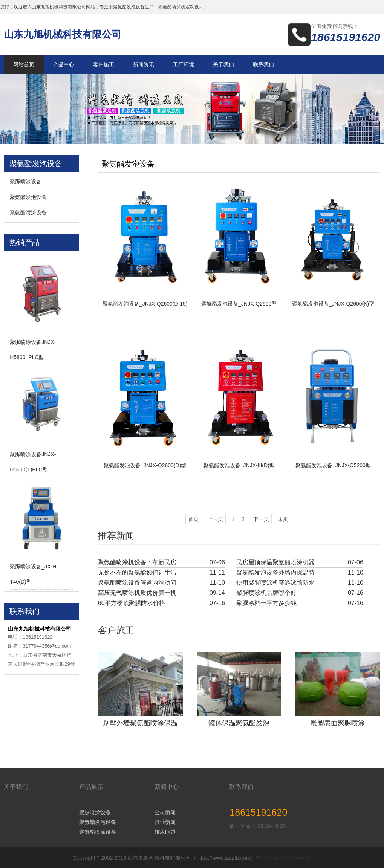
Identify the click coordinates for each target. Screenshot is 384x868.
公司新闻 (165, 811)
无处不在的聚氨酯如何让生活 (137, 572)
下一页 (261, 519)
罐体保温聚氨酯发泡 (239, 722)
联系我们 (263, 64)
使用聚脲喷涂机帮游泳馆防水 (275, 583)
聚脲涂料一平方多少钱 (266, 603)
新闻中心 (167, 786)
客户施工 (104, 64)
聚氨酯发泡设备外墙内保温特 (275, 572)
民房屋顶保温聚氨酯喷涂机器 (275, 562)
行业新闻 (165, 821)
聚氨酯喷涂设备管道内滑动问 (137, 583)
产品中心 (64, 64)
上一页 (215, 519)
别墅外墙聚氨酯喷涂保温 (140, 722)
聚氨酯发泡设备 (28, 197)
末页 (283, 519)
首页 (193, 519)
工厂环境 (184, 64)
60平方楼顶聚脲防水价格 (132, 603)
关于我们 (223, 64)
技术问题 (165, 831)
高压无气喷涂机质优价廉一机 (137, 593)
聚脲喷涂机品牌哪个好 (266, 593)
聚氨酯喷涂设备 (28, 212)
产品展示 (91, 786)
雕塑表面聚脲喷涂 (338, 722)
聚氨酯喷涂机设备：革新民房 (137, 562)
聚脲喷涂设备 (26, 182)
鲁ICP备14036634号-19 (283, 857)
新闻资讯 (144, 64)
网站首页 (24, 64)
